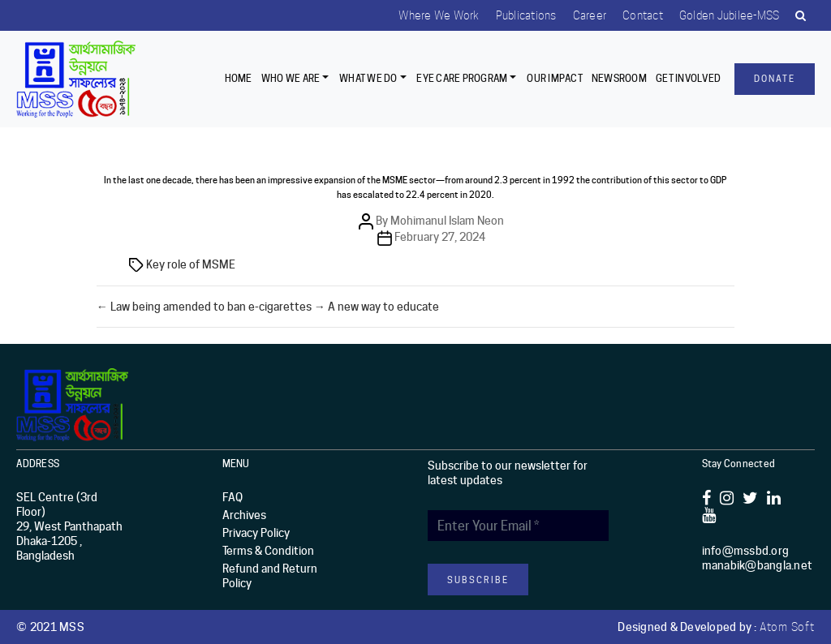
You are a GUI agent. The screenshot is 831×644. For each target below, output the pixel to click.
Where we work (439, 15)
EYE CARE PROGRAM (462, 78)
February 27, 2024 (440, 237)
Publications (526, 15)
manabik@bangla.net (758, 565)
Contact (643, 15)
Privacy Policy (256, 533)
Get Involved (688, 78)
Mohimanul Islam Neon (447, 221)
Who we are (291, 78)
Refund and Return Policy (270, 576)
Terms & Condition (268, 551)
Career (590, 15)
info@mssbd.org (746, 551)
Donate (775, 79)
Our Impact (555, 78)
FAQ (233, 497)
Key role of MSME (191, 264)
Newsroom (619, 78)
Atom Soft (787, 627)
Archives (244, 515)
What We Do (368, 78)
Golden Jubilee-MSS (730, 15)
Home (239, 78)
